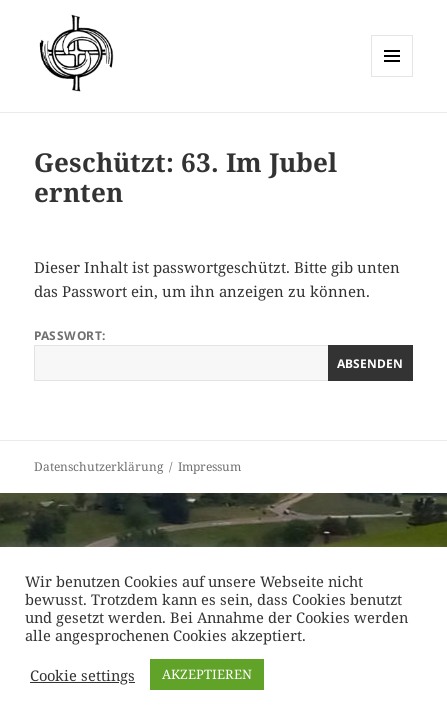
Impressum (209, 466)
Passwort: (223, 354)
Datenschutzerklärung (98, 466)
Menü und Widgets (392, 76)
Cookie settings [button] (82, 675)
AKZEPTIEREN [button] (207, 674)
